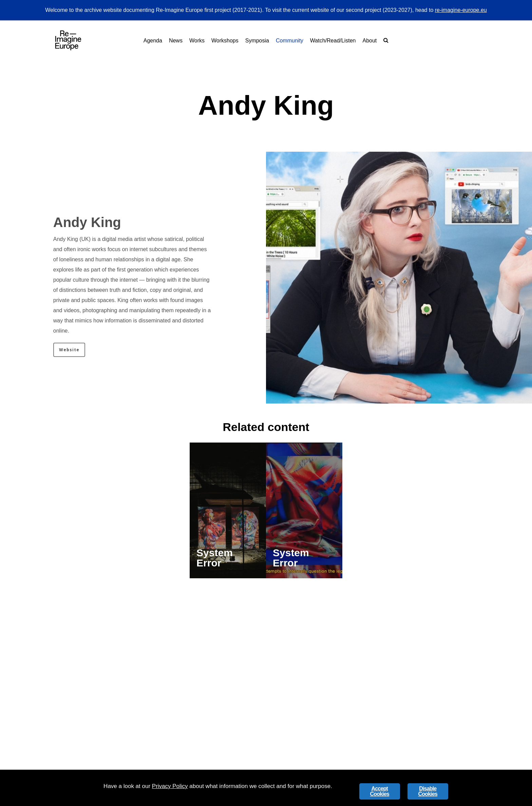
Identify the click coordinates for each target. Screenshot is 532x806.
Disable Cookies (428, 791)
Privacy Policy (170, 786)
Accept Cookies (379, 791)
